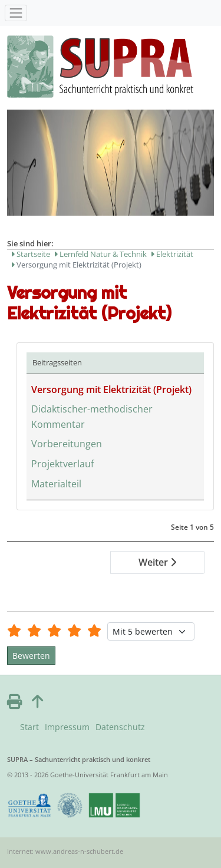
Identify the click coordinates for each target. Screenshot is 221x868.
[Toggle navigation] (16, 13)
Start (29, 727)
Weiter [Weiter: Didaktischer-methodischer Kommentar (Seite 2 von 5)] (157, 562)
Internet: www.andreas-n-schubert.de (65, 851)
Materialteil (56, 484)
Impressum (67, 727)
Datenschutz (120, 727)
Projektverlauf (62, 464)
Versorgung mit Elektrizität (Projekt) (111, 390)
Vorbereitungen (67, 444)
